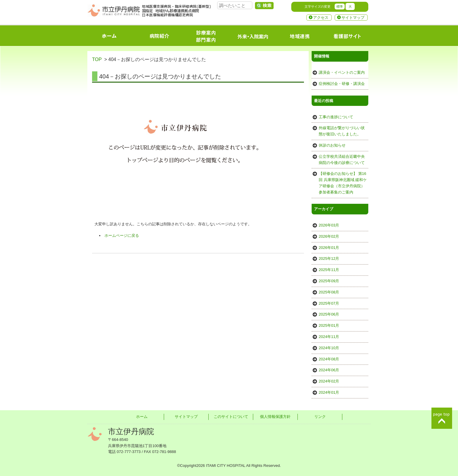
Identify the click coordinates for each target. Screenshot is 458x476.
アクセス (321, 18)
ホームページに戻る (122, 235)
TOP (97, 59)
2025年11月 (329, 270)
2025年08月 (329, 292)
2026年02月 (329, 236)
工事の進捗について (336, 117)
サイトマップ (353, 18)
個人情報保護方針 (275, 417)
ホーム (142, 417)
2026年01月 (329, 248)
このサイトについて (231, 417)
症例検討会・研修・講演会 (342, 84)
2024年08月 (329, 359)
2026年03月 (329, 225)
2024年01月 (329, 392)
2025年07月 (329, 303)
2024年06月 (329, 370)
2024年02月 (329, 381)
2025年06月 (329, 314)
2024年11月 (329, 337)
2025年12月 (329, 258)
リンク (320, 417)
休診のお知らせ (332, 145)
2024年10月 (329, 348)
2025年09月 (329, 281)
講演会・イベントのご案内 (342, 72)
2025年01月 (329, 325)
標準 (340, 6)
